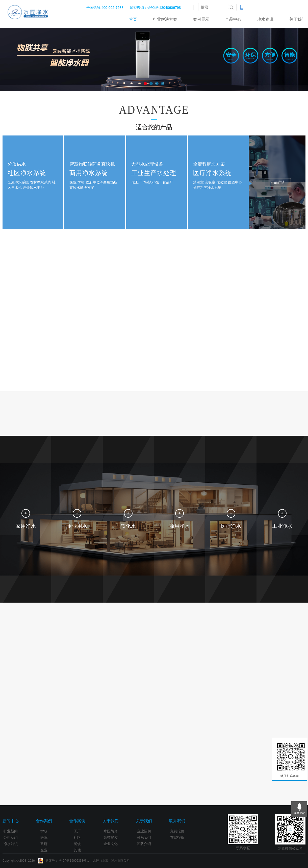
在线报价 (177, 837)
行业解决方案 (165, 19)
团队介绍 (144, 844)
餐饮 (77, 844)
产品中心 (233, 19)
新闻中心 (11, 821)
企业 (44, 850)
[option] (154, 59)
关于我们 (297, 19)
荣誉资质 (111, 837)
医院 (44, 837)
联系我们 (144, 837)
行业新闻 (11, 831)
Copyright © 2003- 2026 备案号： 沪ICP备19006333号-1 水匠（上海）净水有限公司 (66, 861)
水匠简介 (111, 831)
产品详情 (278, 182)
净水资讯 (265, 19)
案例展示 (201, 19)
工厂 (77, 831)
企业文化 (111, 844)
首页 (133, 19)
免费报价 (177, 831)
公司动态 (11, 837)
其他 (77, 850)
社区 (77, 837)
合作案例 (44, 821)
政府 (44, 844)
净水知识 (11, 844)
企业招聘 (144, 831)
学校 (44, 831)
